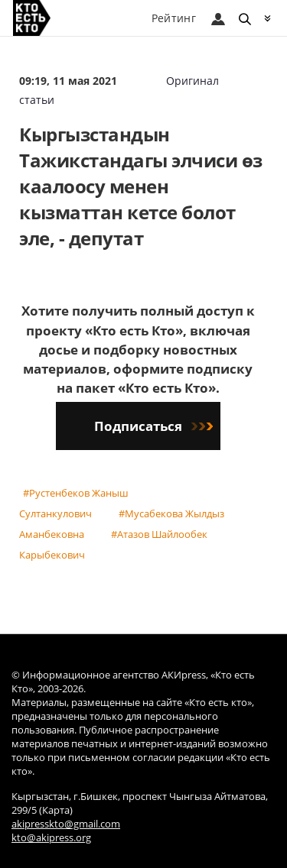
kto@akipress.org (51, 838)
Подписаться (153, 426)
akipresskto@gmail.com (66, 824)
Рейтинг (174, 18)
